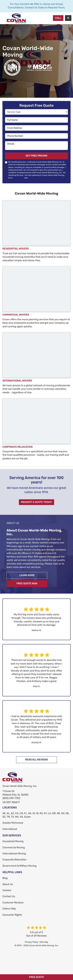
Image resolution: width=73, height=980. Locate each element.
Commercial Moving (14, 847)
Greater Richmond (13, 823)
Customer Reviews (13, 903)
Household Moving (13, 841)
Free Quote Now (27, 583)
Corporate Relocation (15, 860)
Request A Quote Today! (36, 502)
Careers (7, 890)
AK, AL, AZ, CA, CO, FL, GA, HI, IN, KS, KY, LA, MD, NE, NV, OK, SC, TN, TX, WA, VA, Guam (36, 815)
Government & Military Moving (19, 866)
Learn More (27, 575)
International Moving (14, 854)
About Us (8, 884)
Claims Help (9, 909)
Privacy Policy (34, 178)
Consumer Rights (12, 915)
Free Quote (37, 977)
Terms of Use (18, 178)
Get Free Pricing (36, 156)
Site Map (44, 942)
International (10, 829)
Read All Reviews (36, 760)
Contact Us (9, 896)
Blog (5, 878)
